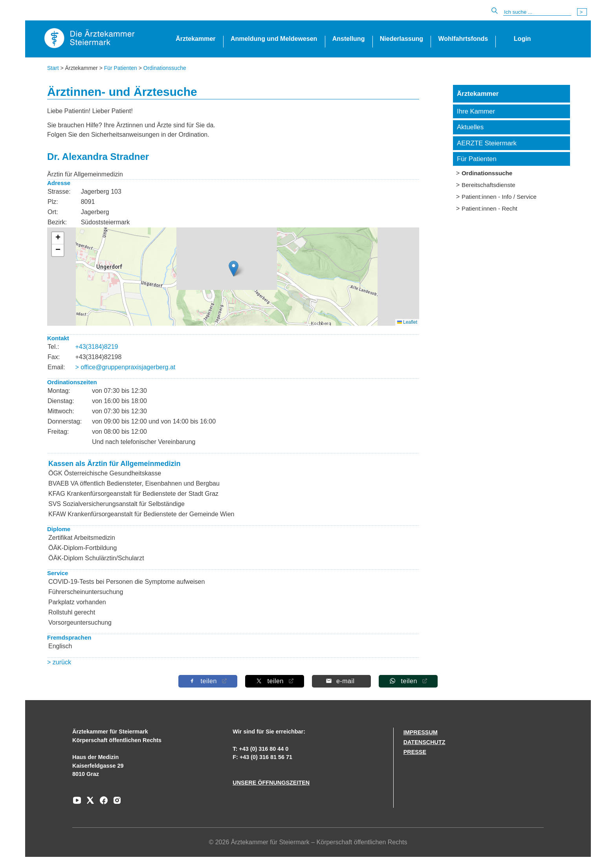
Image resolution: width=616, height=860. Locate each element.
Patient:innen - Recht (489, 208)
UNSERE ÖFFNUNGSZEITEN (271, 783)
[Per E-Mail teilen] (341, 681)
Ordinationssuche (165, 68)
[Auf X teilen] (275, 681)
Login (522, 39)
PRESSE (415, 752)
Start (53, 68)
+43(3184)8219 (96, 347)
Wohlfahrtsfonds (463, 39)
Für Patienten (121, 68)
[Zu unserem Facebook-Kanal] (102, 803)
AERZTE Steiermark (487, 143)
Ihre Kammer (476, 111)
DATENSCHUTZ (424, 742)
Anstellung (349, 39)
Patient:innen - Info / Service (499, 197)
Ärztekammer (195, 39)
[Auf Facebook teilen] (208, 681)
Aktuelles (470, 127)
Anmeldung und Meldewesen (274, 39)
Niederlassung (401, 39)
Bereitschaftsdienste (489, 185)
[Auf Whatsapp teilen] (408, 681)
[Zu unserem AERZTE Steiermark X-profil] (88, 803)
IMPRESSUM (421, 732)
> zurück (59, 662)
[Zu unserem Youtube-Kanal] (77, 803)
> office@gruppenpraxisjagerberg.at (125, 367)
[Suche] (537, 12)
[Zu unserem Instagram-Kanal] (115, 803)
